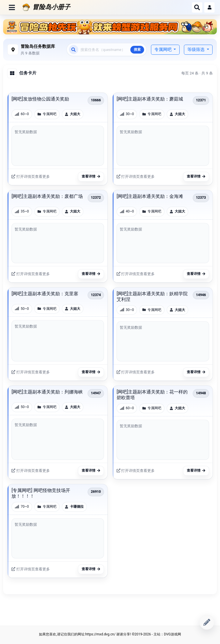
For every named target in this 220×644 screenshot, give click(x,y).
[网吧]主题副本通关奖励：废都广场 (47, 196)
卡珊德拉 (77, 507)
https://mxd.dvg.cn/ (100, 634)
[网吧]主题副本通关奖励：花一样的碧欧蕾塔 (152, 395)
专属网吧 (164, 50)
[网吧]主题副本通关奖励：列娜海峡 (47, 392)
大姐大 (75, 114)
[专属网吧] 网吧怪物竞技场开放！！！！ (41, 493)
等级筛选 (197, 50)
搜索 (137, 50)
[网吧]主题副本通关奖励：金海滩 (150, 196)
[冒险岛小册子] (105, 7)
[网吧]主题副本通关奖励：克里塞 (45, 294)
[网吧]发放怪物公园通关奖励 (40, 99)
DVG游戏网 (172, 634)
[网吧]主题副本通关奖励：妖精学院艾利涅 (152, 297)
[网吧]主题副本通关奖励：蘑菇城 (150, 99)
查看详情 (91, 176)
